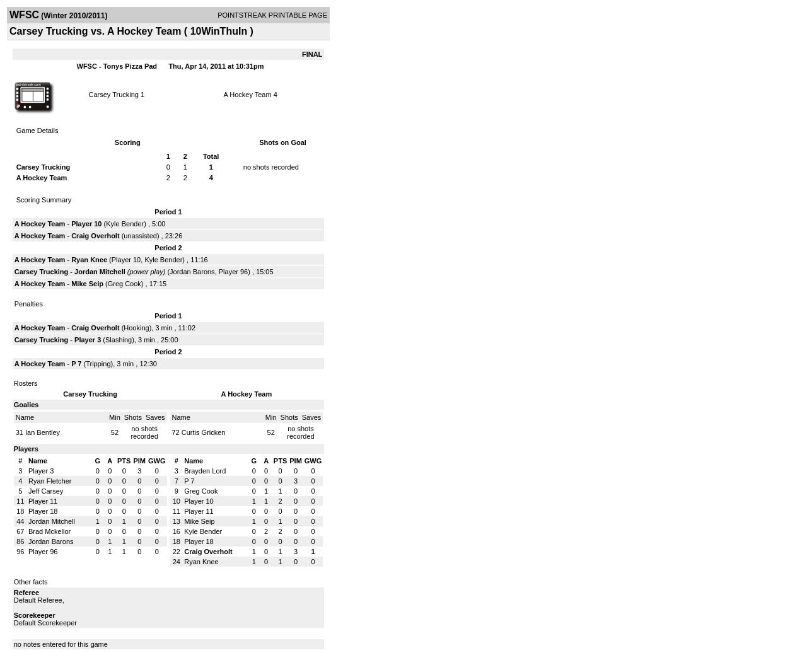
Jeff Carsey (46, 491)
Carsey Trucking (113, 95)
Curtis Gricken (204, 432)
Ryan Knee (89, 260)
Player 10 (86, 224)
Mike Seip (87, 284)
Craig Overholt (95, 236)
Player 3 (88, 340)
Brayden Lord (205, 471)
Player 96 (233, 272)
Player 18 (43, 511)
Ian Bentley (43, 432)
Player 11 (43, 501)
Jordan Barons (192, 272)
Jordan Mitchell (100, 272)
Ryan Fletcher (50, 481)
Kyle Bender (125, 224)
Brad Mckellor (49, 531)
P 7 (76, 364)
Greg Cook (125, 284)
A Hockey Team (247, 95)
